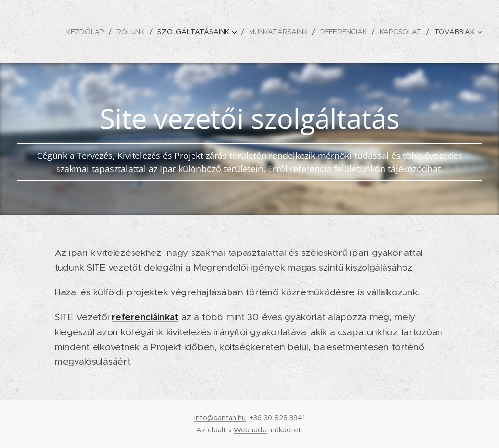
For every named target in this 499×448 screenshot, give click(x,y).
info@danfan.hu (220, 418)
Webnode (250, 430)
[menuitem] (86, 32)
